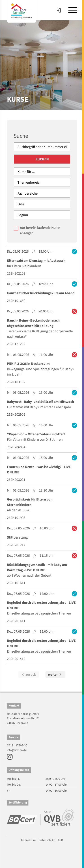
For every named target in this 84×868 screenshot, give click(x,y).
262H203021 (16, 480)
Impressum (28, 840)
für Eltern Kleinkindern (24, 266)
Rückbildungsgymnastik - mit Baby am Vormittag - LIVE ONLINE (37, 567)
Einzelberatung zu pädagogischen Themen (39, 613)
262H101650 (16, 301)
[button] (8, 860)
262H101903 (16, 518)
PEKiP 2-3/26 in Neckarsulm (28, 364)
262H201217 (16, 545)
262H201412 (16, 659)
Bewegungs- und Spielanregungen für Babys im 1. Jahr (40, 372)
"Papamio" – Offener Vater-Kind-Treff (36, 434)
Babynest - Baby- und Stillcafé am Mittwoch (40, 402)
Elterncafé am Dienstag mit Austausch (36, 261)
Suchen (42, 159)
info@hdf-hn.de (17, 750)
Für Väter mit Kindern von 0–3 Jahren (35, 440)
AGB (60, 840)
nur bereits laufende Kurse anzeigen (40, 230)
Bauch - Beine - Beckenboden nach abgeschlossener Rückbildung (33, 323)
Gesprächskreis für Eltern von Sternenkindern (30, 502)
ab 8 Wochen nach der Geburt (29, 576)
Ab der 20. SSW (18, 510)
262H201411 (16, 621)
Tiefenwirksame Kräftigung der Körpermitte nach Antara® (40, 334)
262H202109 (16, 273)
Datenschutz (47, 840)
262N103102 (16, 382)
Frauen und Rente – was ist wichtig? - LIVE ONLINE (39, 470)
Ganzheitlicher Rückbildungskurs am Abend (41, 293)
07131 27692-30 (17, 745)
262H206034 (16, 447)
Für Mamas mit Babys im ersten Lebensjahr (39, 407)
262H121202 (16, 344)
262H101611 (16, 583)
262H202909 (16, 415)
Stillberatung (17, 537)
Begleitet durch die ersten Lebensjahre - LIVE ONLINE (41, 605)
